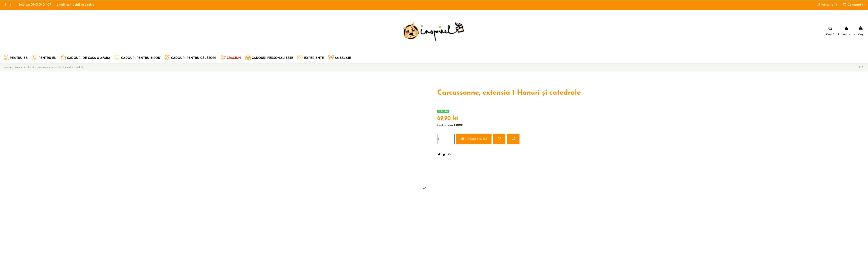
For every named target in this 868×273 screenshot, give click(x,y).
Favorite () (827, 5)
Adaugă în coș (474, 139)
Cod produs (445, 125)
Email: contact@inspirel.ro (75, 5)
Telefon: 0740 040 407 (35, 5)
